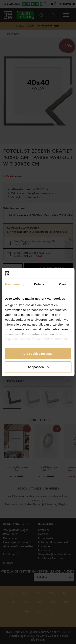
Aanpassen (38, 367)
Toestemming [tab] (15, 284)
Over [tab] (63, 284)
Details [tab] (39, 284)
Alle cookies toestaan (38, 354)
